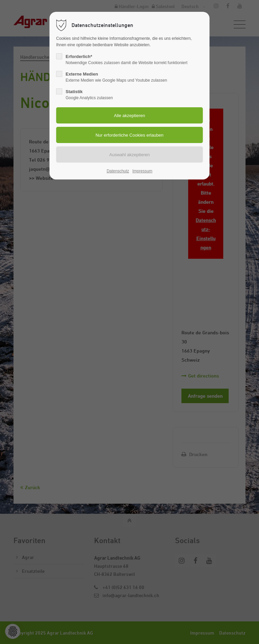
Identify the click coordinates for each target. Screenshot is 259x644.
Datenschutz (118, 171)
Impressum (142, 171)
